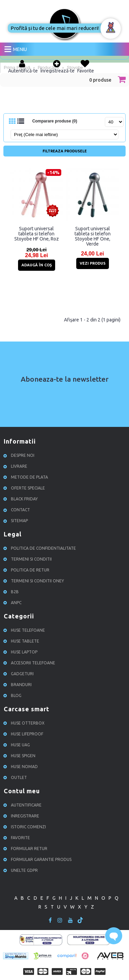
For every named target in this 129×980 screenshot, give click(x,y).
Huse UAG (18, 745)
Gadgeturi (20, 674)
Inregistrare (22, 816)
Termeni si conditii (29, 559)
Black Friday (22, 499)
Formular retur (26, 849)
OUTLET (16, 777)
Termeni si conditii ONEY (35, 581)
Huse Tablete (22, 641)
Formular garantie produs (38, 859)
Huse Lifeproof (24, 734)
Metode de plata (27, 477)
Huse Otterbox (25, 723)
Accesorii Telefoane (30, 663)
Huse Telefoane (25, 630)
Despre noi (20, 455)
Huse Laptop (21, 652)
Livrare (16, 466)
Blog (13, 695)
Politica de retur (27, 570)
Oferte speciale (25, 488)
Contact (18, 510)
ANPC (13, 603)
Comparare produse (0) (55, 121)
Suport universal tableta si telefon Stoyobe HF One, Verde (93, 236)
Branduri (19, 685)
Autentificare (23, 805)
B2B (12, 592)
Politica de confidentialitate (41, 548)
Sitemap (17, 521)
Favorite (18, 838)
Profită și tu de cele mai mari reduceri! (55, 28)
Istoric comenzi (26, 827)
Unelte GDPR (22, 870)
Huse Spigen (20, 756)
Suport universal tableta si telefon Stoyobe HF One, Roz (37, 234)
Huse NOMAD (22, 767)
